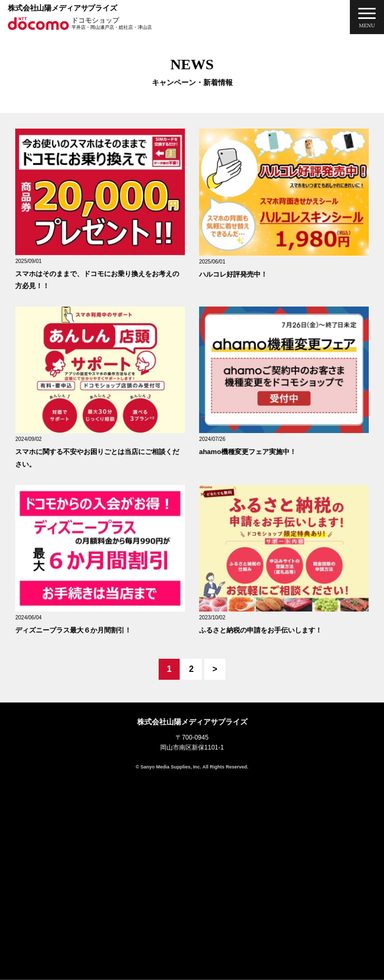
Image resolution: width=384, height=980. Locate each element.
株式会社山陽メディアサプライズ (63, 8)
